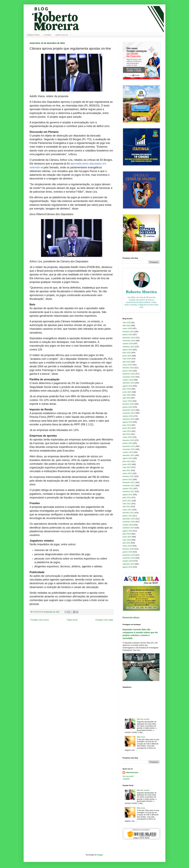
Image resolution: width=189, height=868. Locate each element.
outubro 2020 (128, 525)
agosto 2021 (127, 495)
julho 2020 (127, 534)
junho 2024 (127, 392)
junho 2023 (127, 428)
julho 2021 (127, 498)
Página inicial (33, 35)
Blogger (100, 855)
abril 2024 (126, 398)
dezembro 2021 (129, 482)
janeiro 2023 (127, 443)
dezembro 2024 (129, 374)
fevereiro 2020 (128, 549)
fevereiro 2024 (128, 404)
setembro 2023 (128, 419)
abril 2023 (126, 434)
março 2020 (127, 546)
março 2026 (127, 329)
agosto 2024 (127, 386)
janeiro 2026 (127, 335)
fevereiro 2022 (128, 476)
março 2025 (127, 365)
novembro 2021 (129, 486)
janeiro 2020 (127, 552)
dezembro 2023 (129, 410)
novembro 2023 (129, 413)
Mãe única (141, 737)
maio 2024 (127, 395)
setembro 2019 (128, 564)
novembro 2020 (129, 522)
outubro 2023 (128, 416)
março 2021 (127, 510)
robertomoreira (132, 773)
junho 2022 (127, 464)
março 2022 (127, 473)
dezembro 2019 (129, 555)
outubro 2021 (128, 489)
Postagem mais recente (40, 620)
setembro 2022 (128, 455)
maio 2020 (127, 540)
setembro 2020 (128, 528)
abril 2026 (126, 326)
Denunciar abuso (131, 618)
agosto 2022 (127, 458)
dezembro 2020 (129, 519)
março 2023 (127, 437)
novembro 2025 (129, 341)
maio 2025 (127, 359)
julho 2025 (127, 353)
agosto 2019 (127, 567)
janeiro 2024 (127, 407)
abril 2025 (126, 362)
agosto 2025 (127, 350)
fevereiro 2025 (128, 368)
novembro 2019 (129, 558)
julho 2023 (127, 425)
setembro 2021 (128, 492)
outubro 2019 (128, 561)
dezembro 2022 (129, 446)
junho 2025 (127, 356)
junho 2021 (127, 501)
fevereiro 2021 (128, 513)
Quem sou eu (62, 35)
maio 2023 (127, 431)
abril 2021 (126, 507)
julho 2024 (127, 389)
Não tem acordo (143, 719)
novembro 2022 (129, 449)
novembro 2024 (129, 377)
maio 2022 (127, 467)
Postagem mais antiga (104, 620)
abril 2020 (126, 543)
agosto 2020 (127, 531)
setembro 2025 (128, 347)
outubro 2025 (128, 344)
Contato (47, 35)
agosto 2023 (127, 422)
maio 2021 (127, 504)
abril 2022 (126, 470)
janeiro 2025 (127, 371)
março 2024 (127, 401)
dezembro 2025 (129, 338)
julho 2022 (127, 461)
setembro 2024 (128, 383)
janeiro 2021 (127, 516)
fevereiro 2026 (128, 332)
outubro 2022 (128, 452)
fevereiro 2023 (128, 440)
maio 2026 (127, 323)
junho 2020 (127, 537)
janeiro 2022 (127, 480)
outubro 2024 (128, 380)
